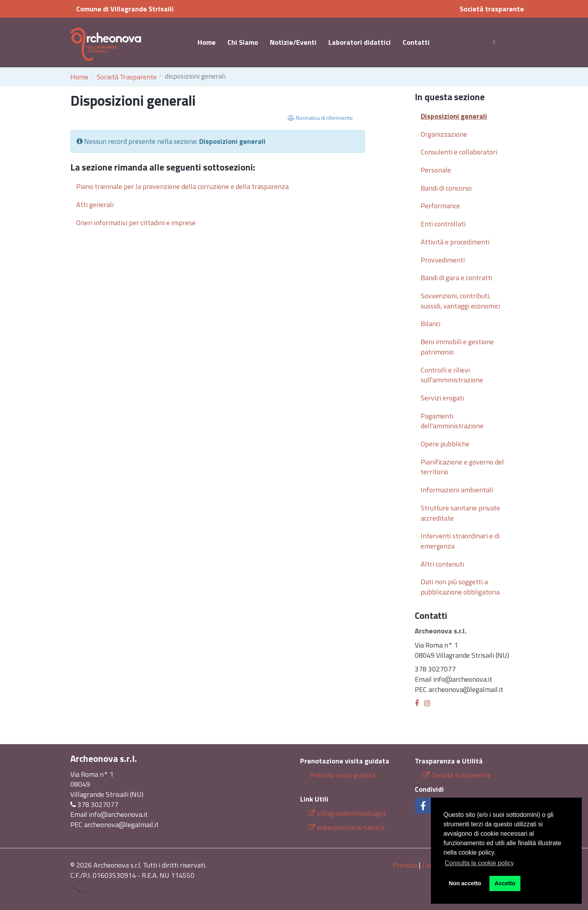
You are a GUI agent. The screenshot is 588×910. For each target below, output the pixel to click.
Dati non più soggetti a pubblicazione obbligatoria (460, 587)
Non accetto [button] (465, 883)
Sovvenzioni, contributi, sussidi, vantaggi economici (460, 301)
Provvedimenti (443, 260)
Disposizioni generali (454, 116)
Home (207, 42)
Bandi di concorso (446, 188)
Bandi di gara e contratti (456, 278)
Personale (436, 170)
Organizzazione (444, 134)
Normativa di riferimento (320, 118)
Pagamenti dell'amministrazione (452, 421)
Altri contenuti (442, 564)
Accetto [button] (505, 883)
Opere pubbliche (445, 444)
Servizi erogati (442, 398)
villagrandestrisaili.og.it (347, 813)
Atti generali (95, 205)
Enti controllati (443, 224)
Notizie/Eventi (293, 42)
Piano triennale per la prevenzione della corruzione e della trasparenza (182, 186)
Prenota (405, 865)
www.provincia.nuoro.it (351, 827)
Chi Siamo (243, 42)
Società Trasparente (127, 77)
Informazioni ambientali (457, 490)
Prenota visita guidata (342, 775)
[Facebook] (417, 703)
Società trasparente (492, 9)
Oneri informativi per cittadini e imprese (136, 223)
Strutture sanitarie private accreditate (460, 513)
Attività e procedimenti (455, 242)
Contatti (416, 42)
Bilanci (430, 324)
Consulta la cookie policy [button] (479, 863)
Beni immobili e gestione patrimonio (457, 347)
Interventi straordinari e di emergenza (460, 541)
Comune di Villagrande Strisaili (125, 9)
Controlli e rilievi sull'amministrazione (452, 375)
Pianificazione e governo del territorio (462, 467)
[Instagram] (427, 703)
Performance (440, 206)
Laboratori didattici (360, 42)
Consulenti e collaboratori (459, 152)
